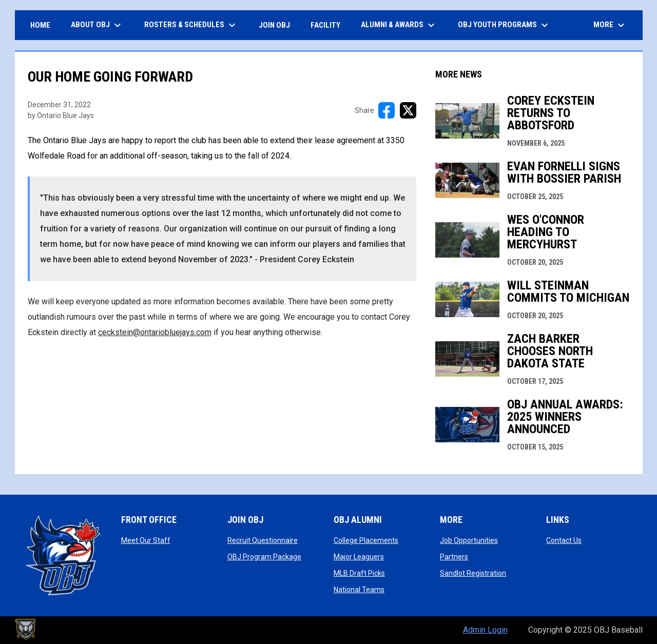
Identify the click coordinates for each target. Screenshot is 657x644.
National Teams (359, 590)
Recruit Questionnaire (263, 540)
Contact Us (564, 540)
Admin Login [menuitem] (485, 630)
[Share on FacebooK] (387, 110)
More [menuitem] (610, 25)
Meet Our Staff (146, 540)
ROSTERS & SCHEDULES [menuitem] (191, 25)
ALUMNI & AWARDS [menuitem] (399, 25)
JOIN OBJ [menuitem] (274, 25)
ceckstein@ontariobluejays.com (155, 332)
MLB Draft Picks (359, 573)
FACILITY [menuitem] (325, 25)
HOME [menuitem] (40, 25)
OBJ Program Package (264, 557)
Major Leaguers (359, 557)
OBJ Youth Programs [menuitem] (504, 25)
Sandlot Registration (473, 573)
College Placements (366, 540)
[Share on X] (408, 110)
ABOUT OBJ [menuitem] (97, 25)
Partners (454, 557)
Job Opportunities (469, 540)
